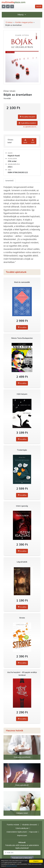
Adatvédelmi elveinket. (12, 866)
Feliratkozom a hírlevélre (22, 858)
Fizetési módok (13, 825)
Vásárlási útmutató (29, 825)
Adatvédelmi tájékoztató (17, 832)
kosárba (22, 327)
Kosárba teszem (27, 117)
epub (25, 141)
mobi (33, 141)
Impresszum (22, 835)
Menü (22, 15)
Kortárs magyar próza (24, 22)
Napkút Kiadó (14, 156)
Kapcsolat (33, 832)
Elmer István (9, 91)
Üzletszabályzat (22, 828)
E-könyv (9, 22)
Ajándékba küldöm (27, 123)
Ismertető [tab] (9, 181)
